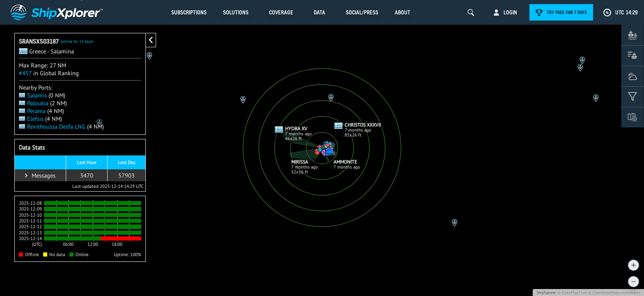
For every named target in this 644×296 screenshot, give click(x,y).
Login (510, 12)
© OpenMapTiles (572, 293)
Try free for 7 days (567, 12)
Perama (32, 111)
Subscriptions (189, 12)
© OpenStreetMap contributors (614, 293)
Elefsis (31, 119)
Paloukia (34, 103)
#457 (25, 73)
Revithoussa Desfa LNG (52, 126)
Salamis (33, 95)
